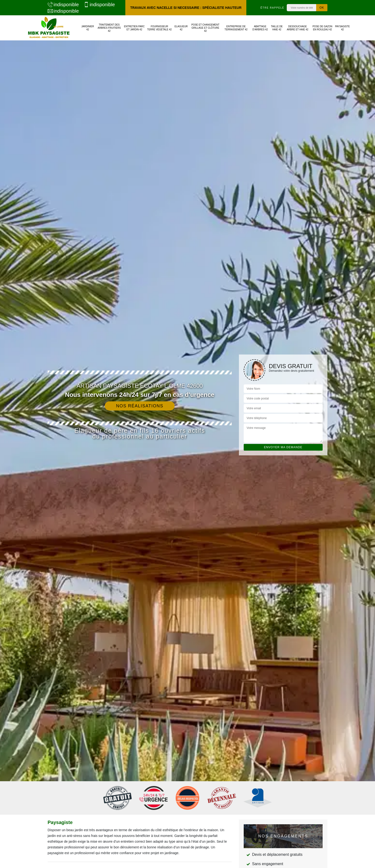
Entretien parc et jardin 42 (135, 28)
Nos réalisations (140, 406)
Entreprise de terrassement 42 (236, 28)
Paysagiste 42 (342, 28)
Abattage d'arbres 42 (260, 28)
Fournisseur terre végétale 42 (159, 28)
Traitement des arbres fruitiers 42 (109, 28)
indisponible (63, 5)
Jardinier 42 (88, 28)
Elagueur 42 (181, 28)
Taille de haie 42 (277, 28)
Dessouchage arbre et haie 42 (298, 28)
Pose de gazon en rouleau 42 (323, 28)
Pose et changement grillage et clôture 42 (205, 28)
